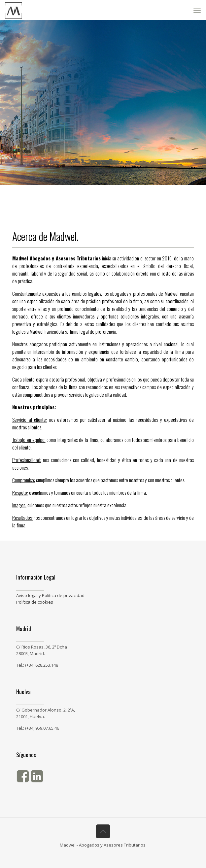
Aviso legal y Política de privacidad (50, 595)
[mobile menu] (197, 10)
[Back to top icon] (103, 831)
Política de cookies (35, 602)
